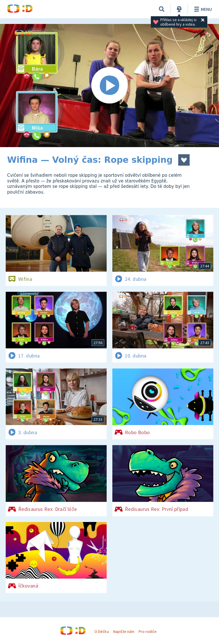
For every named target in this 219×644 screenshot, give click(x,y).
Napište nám (124, 631)
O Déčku (102, 631)
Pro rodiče (148, 631)
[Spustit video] (109, 86)
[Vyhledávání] (162, 9)
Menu (202, 9)
